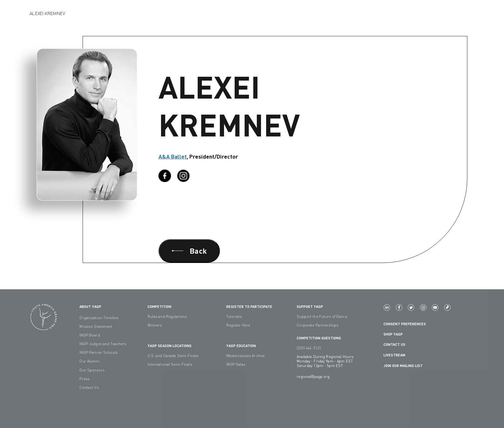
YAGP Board (90, 335)
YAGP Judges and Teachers (103, 344)
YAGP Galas (236, 364)
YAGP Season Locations (170, 345)
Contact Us (89, 388)
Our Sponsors (92, 370)
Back (189, 251)
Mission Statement (96, 327)
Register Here (238, 325)
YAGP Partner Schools (99, 353)
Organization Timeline (99, 318)
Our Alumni (89, 361)
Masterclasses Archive (246, 356)
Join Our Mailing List (403, 365)
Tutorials (234, 317)
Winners (155, 325)
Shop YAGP (393, 334)
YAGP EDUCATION (241, 345)
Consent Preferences (405, 324)
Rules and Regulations (167, 317)
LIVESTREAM (397, 355)
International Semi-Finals (170, 364)
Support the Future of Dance (322, 317)
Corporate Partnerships (317, 325)
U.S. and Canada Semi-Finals (173, 356)
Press (84, 379)
